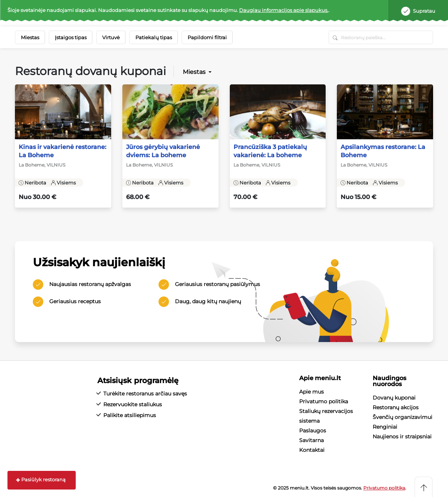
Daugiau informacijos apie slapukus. (284, 10)
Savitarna (311, 440)
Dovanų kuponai (394, 398)
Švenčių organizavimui (402, 417)
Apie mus (311, 392)
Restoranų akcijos (396, 407)
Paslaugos (313, 431)
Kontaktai (312, 450)
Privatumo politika (324, 401)
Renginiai (385, 427)
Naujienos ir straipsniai (402, 437)
